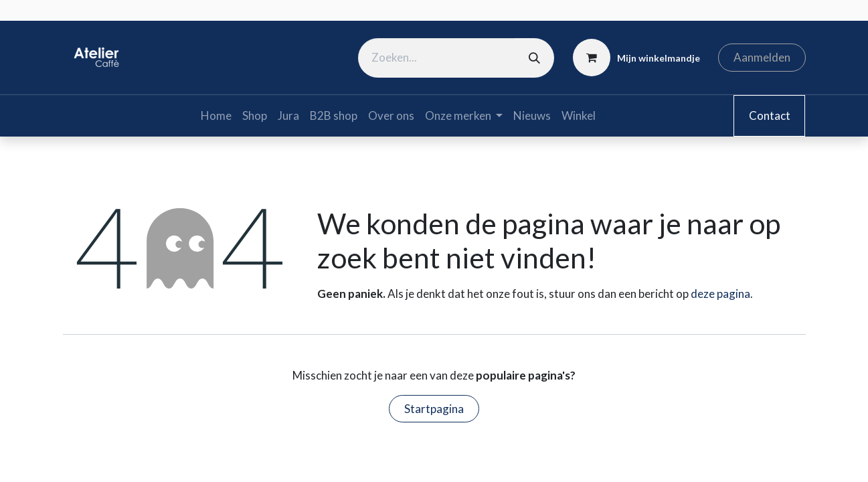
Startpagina (434, 409)
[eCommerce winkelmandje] (636, 58)
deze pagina (720, 294)
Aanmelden (762, 57)
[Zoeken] (534, 58)
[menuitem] (216, 116)
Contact (770, 115)
